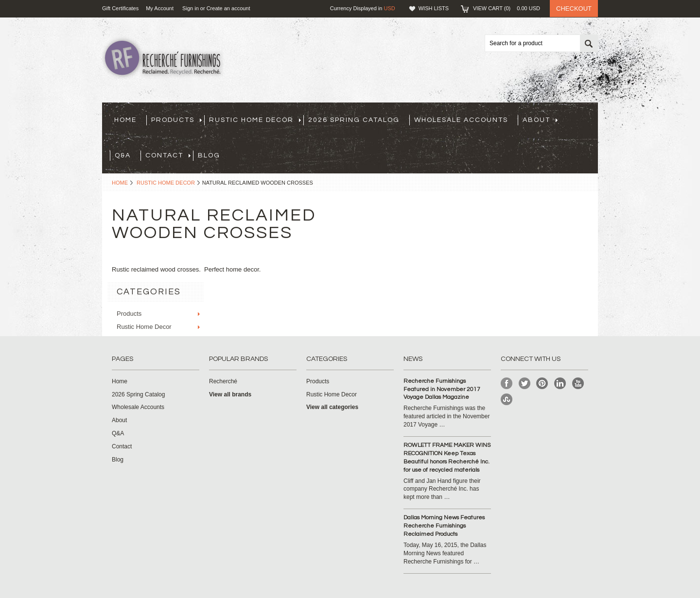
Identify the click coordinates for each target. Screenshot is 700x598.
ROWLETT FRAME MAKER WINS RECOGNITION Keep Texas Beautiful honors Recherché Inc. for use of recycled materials (447, 458)
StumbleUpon (507, 400)
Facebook (507, 384)
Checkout (574, 9)
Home (120, 183)
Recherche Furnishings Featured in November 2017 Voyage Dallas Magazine (442, 389)
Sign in (191, 8)
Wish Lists (434, 8)
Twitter (525, 384)
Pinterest (542, 384)
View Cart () (507, 8)
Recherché (223, 381)
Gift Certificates (120, 8)
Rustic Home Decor (255, 120)
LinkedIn (560, 384)
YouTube (578, 384)
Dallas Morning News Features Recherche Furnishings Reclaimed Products (444, 526)
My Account (160, 8)
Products (176, 120)
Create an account (228, 8)
